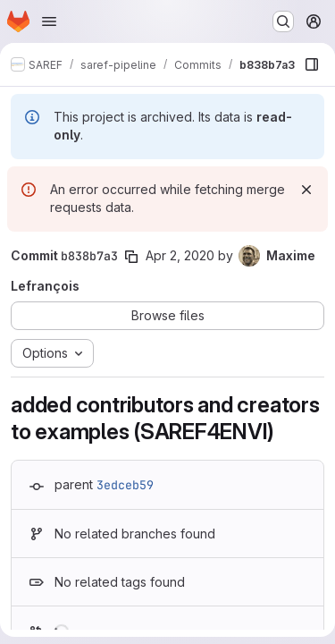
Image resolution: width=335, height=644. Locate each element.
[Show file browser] (312, 64)
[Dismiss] (306, 190)
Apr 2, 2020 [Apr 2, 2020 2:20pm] (180, 255)
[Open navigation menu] (49, 21)
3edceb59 (125, 485)
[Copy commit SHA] (131, 257)
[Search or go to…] (283, 21)
